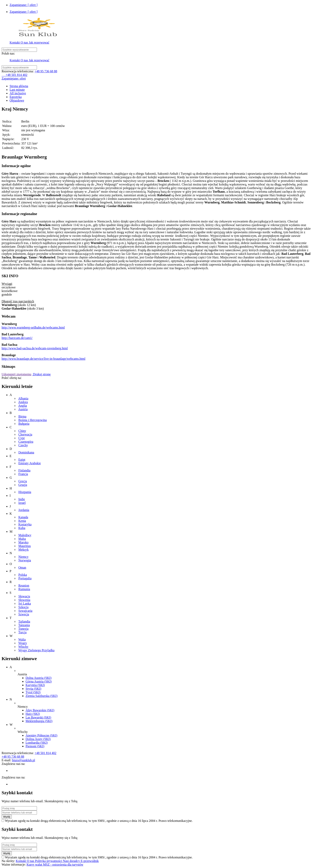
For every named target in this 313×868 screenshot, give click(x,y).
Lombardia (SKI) (37, 743)
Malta (22, 539)
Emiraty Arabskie (30, 463)
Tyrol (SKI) (33, 692)
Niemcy (23, 557)
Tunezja (23, 629)
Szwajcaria (25, 611)
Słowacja (24, 596)
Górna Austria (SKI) (39, 681)
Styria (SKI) (33, 689)
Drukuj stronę (41, 374)
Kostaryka (25, 524)
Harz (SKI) (33, 714)
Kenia (22, 521)
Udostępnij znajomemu (16, 374)
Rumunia (24, 589)
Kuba (22, 528)
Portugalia (25, 578)
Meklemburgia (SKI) (39, 721)
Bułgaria (24, 424)
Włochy (23, 647)
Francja (23, 474)
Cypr (22, 438)
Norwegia (25, 560)
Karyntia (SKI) (35, 685)
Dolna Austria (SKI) (39, 678)
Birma (22, 416)
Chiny (22, 431)
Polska (23, 575)
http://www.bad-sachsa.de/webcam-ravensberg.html (35, 348)
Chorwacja (25, 434)
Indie (22, 499)
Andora (23, 402)
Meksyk (24, 550)
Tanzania (24, 625)
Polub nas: (8, 53)
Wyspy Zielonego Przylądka (36, 650)
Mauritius (25, 546)
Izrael (22, 503)
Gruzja (23, 485)
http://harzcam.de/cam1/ (17, 338)
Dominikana (26, 452)
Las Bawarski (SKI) (38, 717)
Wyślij (7, 817)
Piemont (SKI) (35, 746)
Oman (22, 568)
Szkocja (23, 607)
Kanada (23, 517)
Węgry (23, 643)
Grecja (23, 481)
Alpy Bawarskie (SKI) (40, 710)
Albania (23, 398)
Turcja (22, 632)
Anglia (23, 406)
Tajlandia (24, 621)
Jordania (24, 510)
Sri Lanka (25, 603)
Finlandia (24, 470)
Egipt (22, 460)
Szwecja (24, 614)
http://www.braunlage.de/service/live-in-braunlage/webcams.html (44, 359)
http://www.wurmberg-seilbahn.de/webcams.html (33, 327)
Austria (23, 409)
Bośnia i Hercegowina (33, 420)
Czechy (23, 445)
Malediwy (25, 535)
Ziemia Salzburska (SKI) (42, 696)
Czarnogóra (26, 442)
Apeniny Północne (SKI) (41, 735)
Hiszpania (25, 492)
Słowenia (24, 600)
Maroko (23, 542)
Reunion (24, 585)
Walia (22, 639)
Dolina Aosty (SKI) (38, 739)
